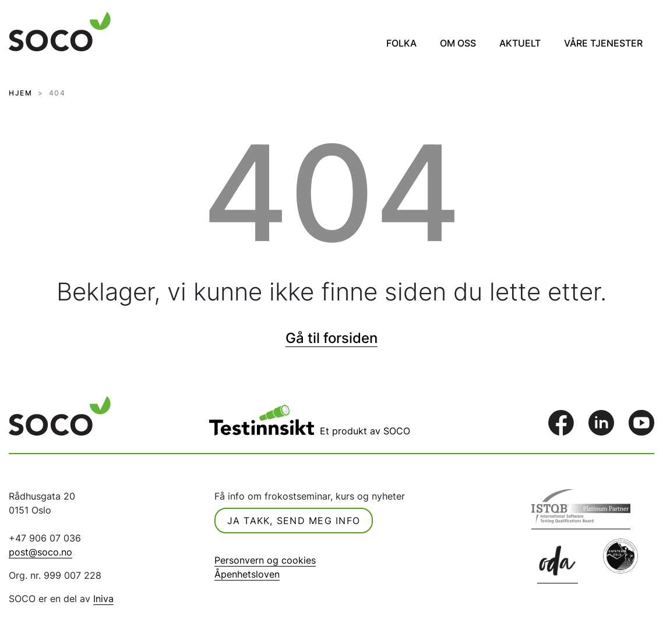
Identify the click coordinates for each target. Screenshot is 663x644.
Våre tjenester (603, 43)
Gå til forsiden (331, 338)
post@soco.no (40, 552)
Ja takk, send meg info (294, 521)
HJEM (20, 93)
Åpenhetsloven (247, 574)
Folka (401, 43)
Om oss (458, 43)
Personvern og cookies (265, 560)
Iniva (103, 599)
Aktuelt (520, 43)
